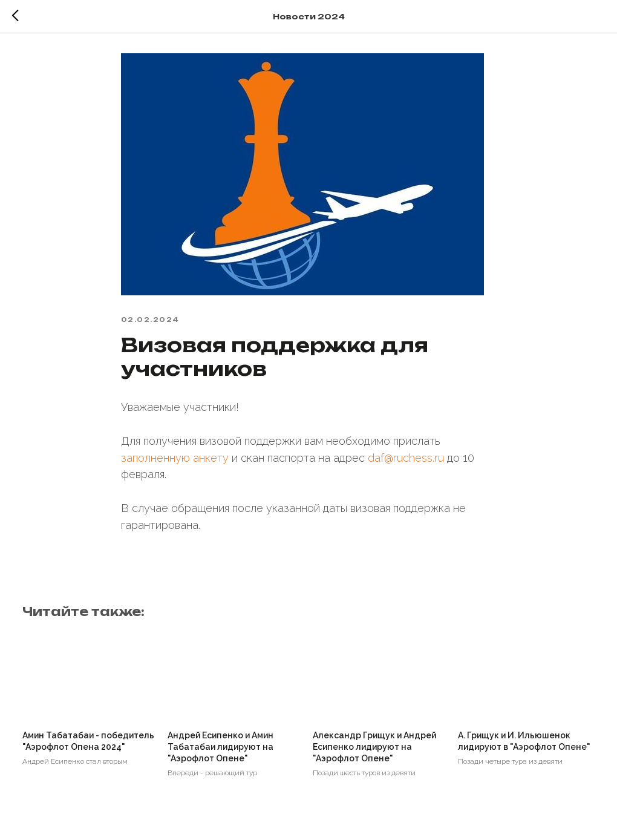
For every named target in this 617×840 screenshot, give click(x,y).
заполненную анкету (175, 461)
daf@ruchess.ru (406, 461)
